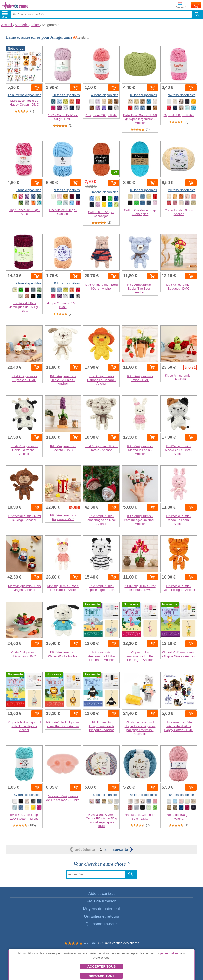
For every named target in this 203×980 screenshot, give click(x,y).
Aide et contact (101, 894)
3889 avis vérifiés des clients (118, 943)
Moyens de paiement (102, 909)
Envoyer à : (182, 5)
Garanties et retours (101, 916)
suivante (123, 849)
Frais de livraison (101, 901)
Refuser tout (101, 976)
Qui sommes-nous (101, 924)
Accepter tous (102, 966)
